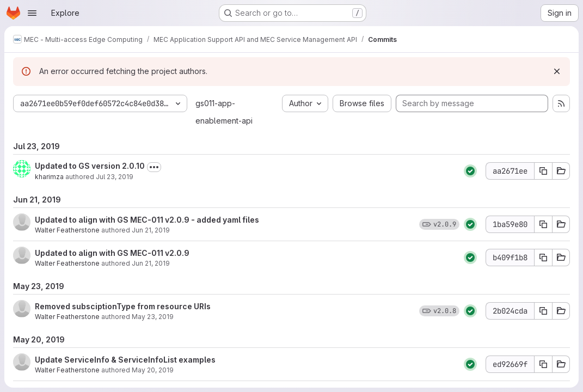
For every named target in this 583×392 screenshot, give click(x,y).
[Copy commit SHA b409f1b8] (543, 258)
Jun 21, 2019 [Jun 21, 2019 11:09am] (151, 230)
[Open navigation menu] (32, 13)
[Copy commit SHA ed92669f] (543, 364)
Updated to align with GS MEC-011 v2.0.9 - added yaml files (147, 220)
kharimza (49, 177)
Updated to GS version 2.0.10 (90, 166)
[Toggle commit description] (154, 167)
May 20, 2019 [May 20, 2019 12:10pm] (153, 370)
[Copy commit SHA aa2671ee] (543, 171)
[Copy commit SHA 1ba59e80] (543, 224)
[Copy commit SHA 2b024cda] (543, 311)
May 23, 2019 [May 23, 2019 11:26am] (153, 317)
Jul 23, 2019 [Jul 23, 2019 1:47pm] (115, 177)
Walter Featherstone (67, 230)
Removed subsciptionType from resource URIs (123, 306)
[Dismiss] (557, 71)
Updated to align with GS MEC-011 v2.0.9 (112, 253)
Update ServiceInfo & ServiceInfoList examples (125, 360)
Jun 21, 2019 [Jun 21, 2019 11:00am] (151, 263)
